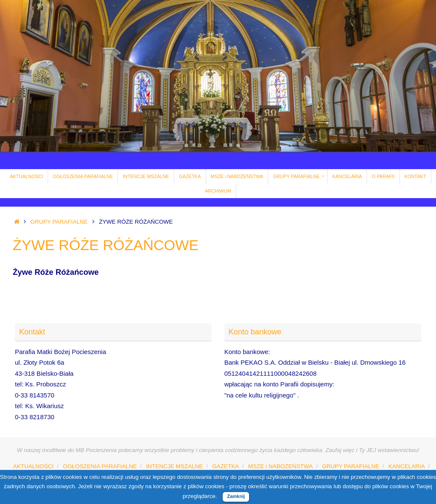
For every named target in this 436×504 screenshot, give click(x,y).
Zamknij (236, 496)
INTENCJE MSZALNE (175, 466)
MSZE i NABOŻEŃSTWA (281, 466)
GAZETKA (225, 466)
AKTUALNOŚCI (33, 466)
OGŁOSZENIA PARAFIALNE (100, 466)
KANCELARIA (407, 466)
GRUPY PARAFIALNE (59, 222)
